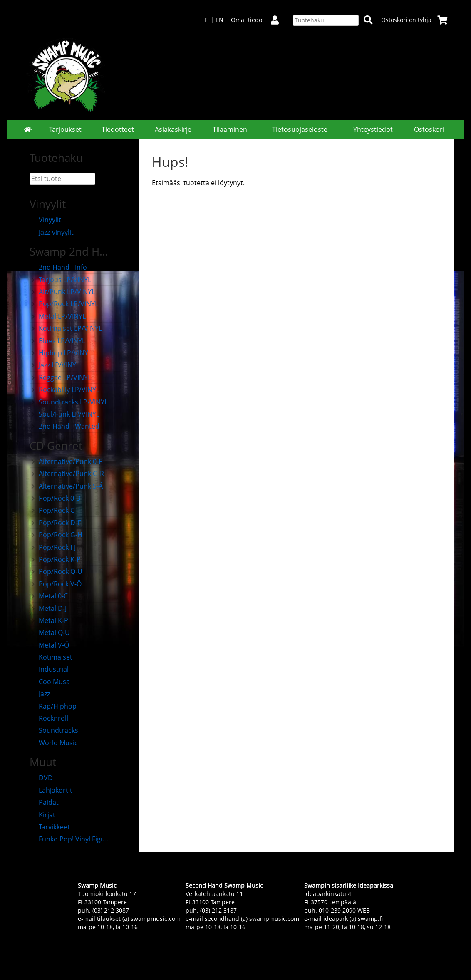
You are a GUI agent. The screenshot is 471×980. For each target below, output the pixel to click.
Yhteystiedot (373, 129)
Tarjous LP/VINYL (60, 280)
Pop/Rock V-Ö (56, 584)
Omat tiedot (258, 20)
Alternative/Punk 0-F (66, 461)
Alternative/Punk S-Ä (66, 486)
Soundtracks (54, 730)
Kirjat (42, 815)
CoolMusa (50, 682)
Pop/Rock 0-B (55, 498)
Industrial (49, 669)
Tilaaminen (230, 129)
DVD (41, 778)
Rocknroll (49, 718)
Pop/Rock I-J (53, 547)
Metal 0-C (49, 596)
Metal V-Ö (49, 645)
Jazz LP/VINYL (55, 365)
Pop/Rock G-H (56, 535)
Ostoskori (429, 129)
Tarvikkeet (50, 827)
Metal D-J (48, 608)
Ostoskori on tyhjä (414, 20)
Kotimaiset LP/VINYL (66, 328)
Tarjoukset (65, 129)
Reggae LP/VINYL (60, 377)
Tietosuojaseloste (300, 129)
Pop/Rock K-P (55, 559)
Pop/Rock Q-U (56, 571)
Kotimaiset (51, 657)
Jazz (40, 694)
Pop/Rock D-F (55, 523)
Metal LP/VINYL (58, 316)
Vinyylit (45, 220)
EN (219, 20)
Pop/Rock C (52, 510)
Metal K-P (49, 620)
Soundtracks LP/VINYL (69, 402)
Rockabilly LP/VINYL (64, 390)
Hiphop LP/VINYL (61, 353)
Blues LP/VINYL (57, 341)
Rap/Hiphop (53, 706)
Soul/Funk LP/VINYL (64, 414)
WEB (364, 910)
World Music (54, 743)
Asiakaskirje (173, 129)
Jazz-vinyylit (52, 232)
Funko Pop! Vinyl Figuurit (71, 839)
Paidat (44, 802)
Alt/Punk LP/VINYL (62, 292)
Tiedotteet (118, 129)
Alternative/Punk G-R (67, 474)
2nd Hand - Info (58, 267)
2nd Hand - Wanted (64, 426)
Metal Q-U (50, 633)
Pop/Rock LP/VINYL (64, 304)
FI (207, 20)
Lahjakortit (51, 790)
